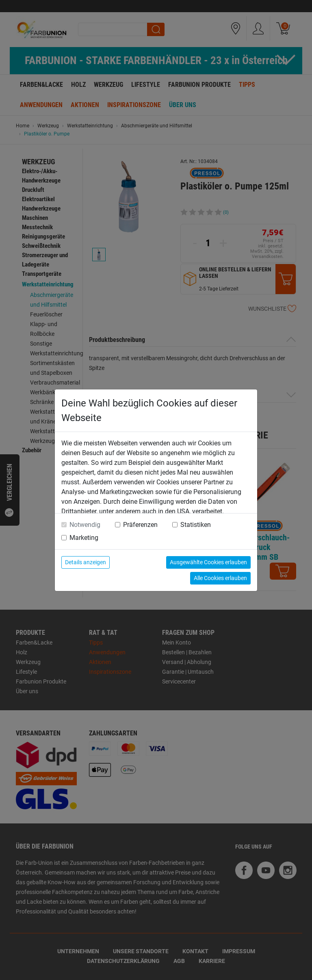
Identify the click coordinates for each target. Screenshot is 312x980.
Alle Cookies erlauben (220, 578)
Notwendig (85, 525)
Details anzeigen (86, 562)
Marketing (84, 538)
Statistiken (196, 525)
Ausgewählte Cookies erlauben (208, 562)
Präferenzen (140, 525)
